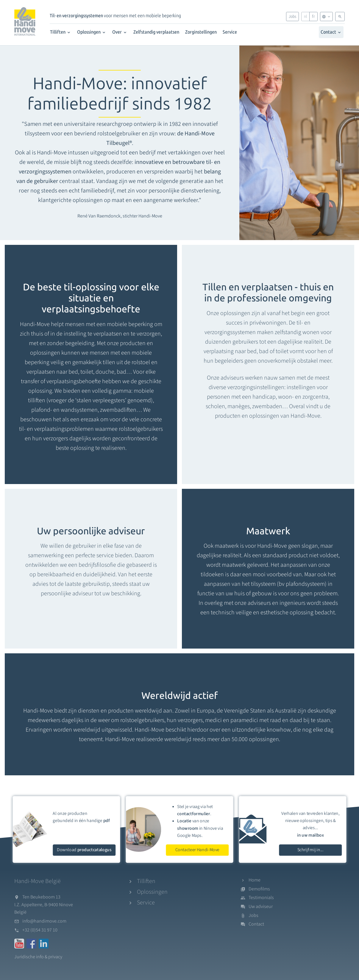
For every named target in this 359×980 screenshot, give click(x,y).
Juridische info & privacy (38, 957)
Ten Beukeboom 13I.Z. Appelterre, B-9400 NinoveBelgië (44, 905)
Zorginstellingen (201, 32)
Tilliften (61, 32)
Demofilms (259, 889)
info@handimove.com (44, 921)
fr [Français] (313, 17)
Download (84, 850)
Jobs (292, 17)
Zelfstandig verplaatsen (156, 32)
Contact (331, 32)
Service (230, 32)
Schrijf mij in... (310, 850)
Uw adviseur (261, 907)
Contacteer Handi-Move (197, 850)
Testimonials (261, 898)
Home (255, 880)
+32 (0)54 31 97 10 (40, 930)
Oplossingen (92, 32)
